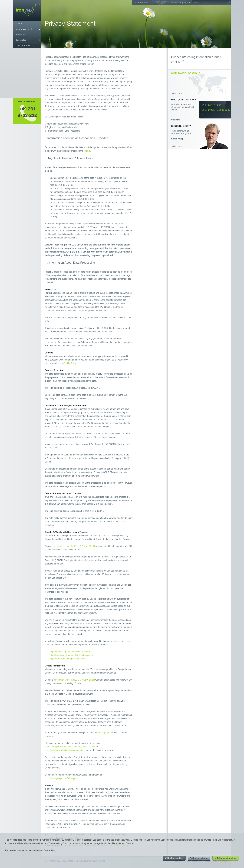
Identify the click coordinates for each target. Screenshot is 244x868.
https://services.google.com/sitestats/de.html (71, 652)
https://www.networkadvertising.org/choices (65, 750)
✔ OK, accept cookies (226, 858)
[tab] (27, 29)
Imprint (87, 151)
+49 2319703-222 (27, 112)
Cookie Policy (70, 363)
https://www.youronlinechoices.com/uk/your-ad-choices (70, 747)
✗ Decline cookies (174, 858)
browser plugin (103, 733)
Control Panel (23, 45)
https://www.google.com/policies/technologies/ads (73, 655)
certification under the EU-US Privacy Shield (74, 546)
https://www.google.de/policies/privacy (68, 659)
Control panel (142, 3)
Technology (22, 40)
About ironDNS (24, 29)
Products (20, 34)
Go (228, 3)
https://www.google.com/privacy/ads (62, 778)
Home (19, 24)
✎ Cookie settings (199, 858)
